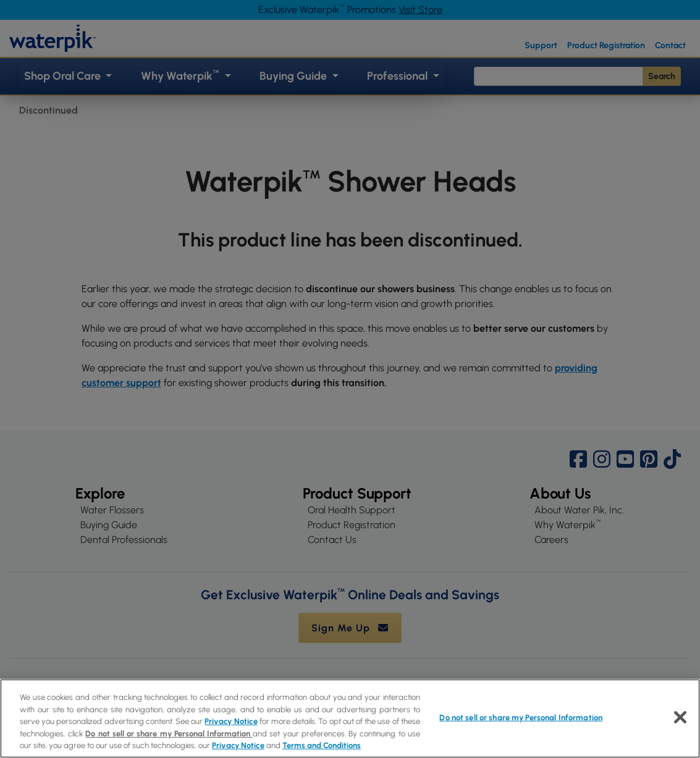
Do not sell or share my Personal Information (169, 734)
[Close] (680, 717)
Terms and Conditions (322, 745)
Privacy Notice (231, 721)
